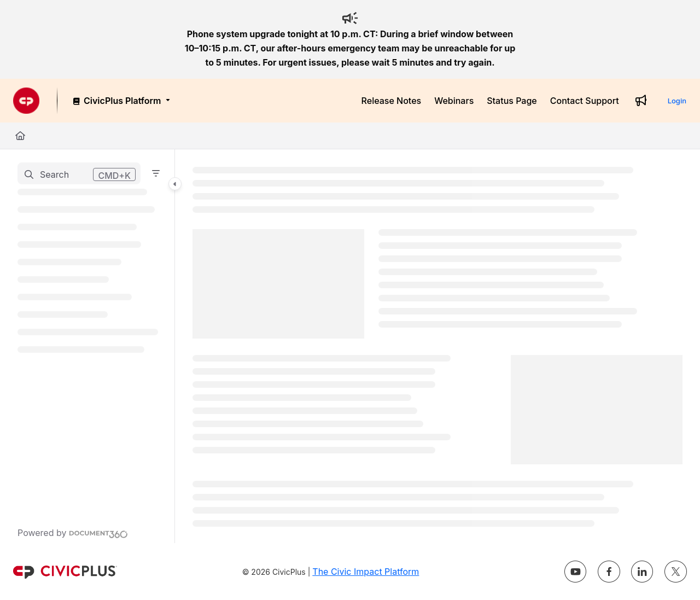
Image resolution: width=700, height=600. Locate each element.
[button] (79, 173)
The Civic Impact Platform (366, 572)
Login (677, 101)
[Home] (20, 136)
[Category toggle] (175, 184)
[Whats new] (641, 101)
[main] (437, 346)
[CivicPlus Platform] (121, 101)
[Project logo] (26, 101)
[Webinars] (454, 101)
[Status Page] (512, 101)
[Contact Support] (585, 101)
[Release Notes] (392, 101)
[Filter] (156, 173)
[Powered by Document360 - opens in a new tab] (73, 533)
